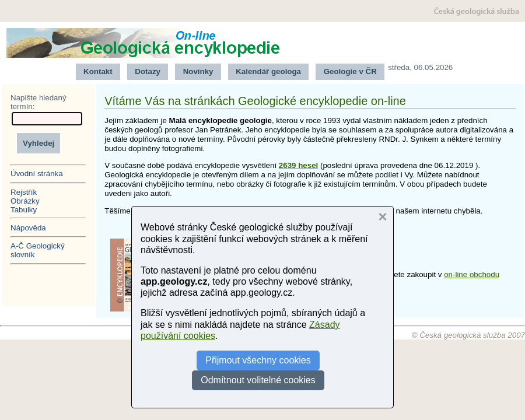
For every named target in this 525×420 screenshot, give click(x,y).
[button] (383, 217)
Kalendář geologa (268, 71)
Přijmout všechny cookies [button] (258, 360)
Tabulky (24, 210)
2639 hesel (298, 165)
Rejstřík (24, 192)
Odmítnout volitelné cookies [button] (258, 380)
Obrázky (25, 201)
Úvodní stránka (37, 174)
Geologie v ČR (350, 71)
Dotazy (148, 71)
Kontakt (98, 71)
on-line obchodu (472, 274)
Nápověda (28, 228)
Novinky (198, 71)
